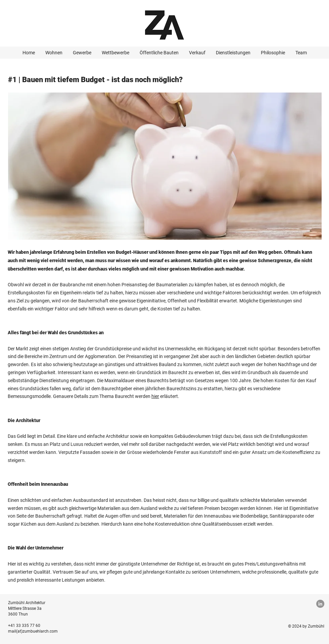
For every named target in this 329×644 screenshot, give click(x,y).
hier (155, 396)
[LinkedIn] (320, 604)
